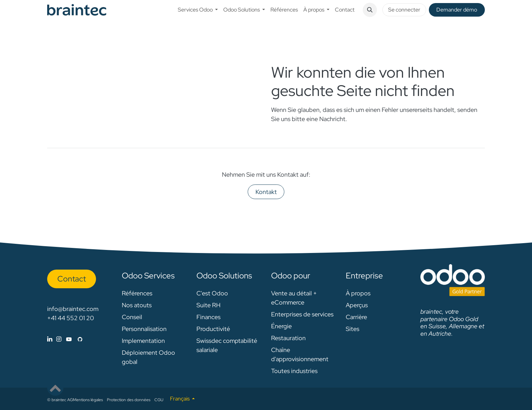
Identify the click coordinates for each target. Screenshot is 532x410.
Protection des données (129, 400)
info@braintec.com (73, 309)
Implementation (143, 341)
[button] (370, 10)
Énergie (281, 326)
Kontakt (266, 192)
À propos (358, 293)
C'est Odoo (212, 293)
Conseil (132, 317)
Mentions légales (88, 400)
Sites (353, 329)
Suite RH (208, 305)
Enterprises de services (302, 314)
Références (137, 293)
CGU (159, 400)
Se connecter (404, 10)
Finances (208, 317)
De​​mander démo (457, 10)
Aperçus (357, 305)
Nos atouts (137, 305)
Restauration (288, 338)
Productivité (213, 329)
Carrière (356, 317)
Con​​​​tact (72, 279)
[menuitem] (198, 10)
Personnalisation (144, 329)
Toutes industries (294, 371)
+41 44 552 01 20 (71, 318)
